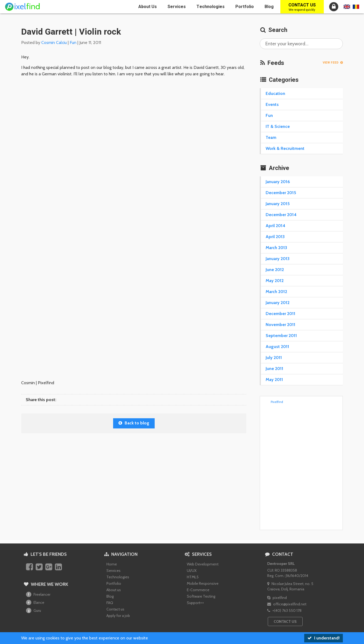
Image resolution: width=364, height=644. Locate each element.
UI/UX (192, 571)
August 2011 (277, 347)
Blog (269, 7)
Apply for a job (118, 616)
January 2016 (278, 182)
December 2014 (281, 215)
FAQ (110, 603)
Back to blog (134, 423)
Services (177, 7)
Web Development (203, 564)
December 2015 (281, 193)
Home (112, 564)
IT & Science (278, 126)
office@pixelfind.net (287, 604)
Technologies (211, 7)
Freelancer (38, 594)
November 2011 (281, 325)
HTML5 (193, 577)
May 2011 (274, 380)
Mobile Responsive (203, 583)
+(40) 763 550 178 (284, 610)
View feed (333, 63)
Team (271, 137)
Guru (34, 610)
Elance (35, 602)
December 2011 (281, 314)
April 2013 (275, 237)
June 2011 (274, 369)
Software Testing (201, 596)
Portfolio (245, 7)
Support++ (195, 603)
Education (275, 93)
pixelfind (277, 598)
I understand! (324, 638)
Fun (73, 42)
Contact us (302, 7)
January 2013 (278, 259)
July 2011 (274, 358)
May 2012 (275, 281)
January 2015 (278, 204)
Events (272, 104)
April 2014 (275, 226)
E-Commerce (198, 590)
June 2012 (275, 270)
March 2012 (276, 292)
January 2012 (278, 303)
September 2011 (281, 336)
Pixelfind (277, 402)
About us (148, 7)
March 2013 (276, 248)
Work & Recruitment (285, 148)
